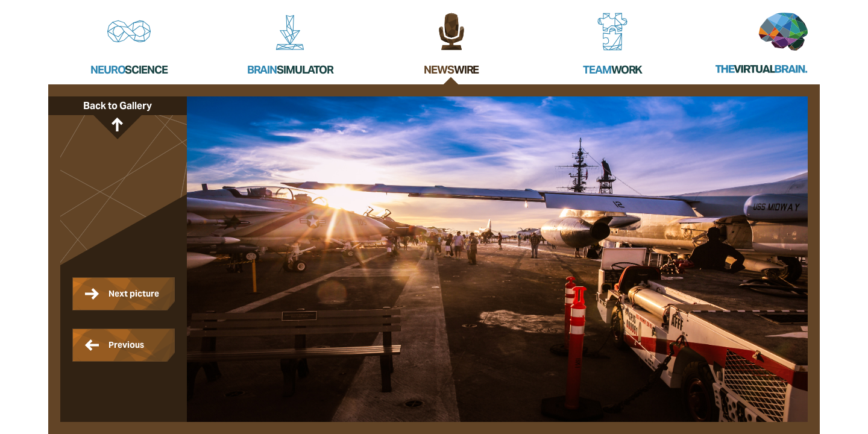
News (451, 70)
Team (612, 70)
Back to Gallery (118, 106)
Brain (290, 70)
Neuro (129, 70)
